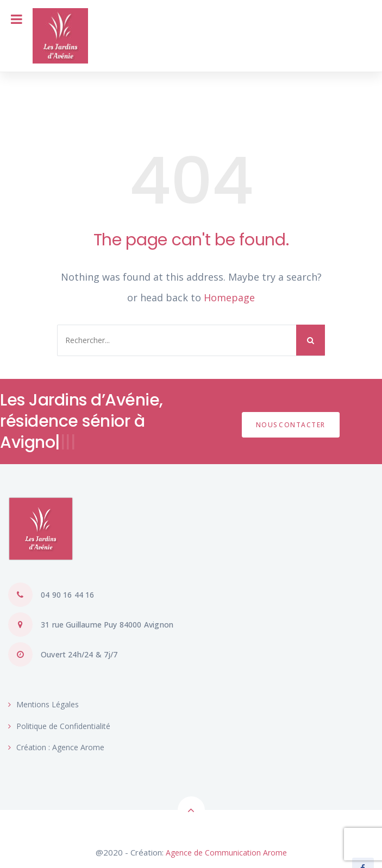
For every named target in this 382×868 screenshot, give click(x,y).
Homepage (229, 297)
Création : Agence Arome (56, 747)
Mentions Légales (43, 704)
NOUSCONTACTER (291, 425)
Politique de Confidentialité (59, 726)
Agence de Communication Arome (226, 853)
